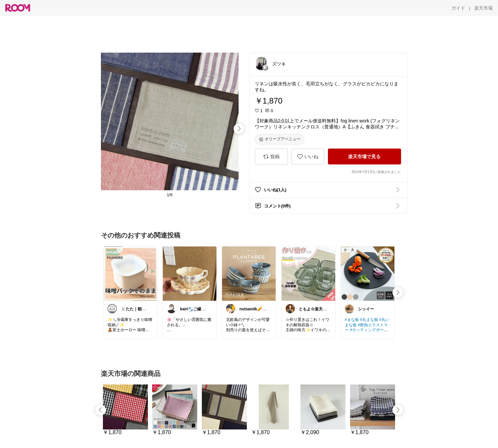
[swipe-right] (239, 129)
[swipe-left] (101, 410)
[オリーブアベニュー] (280, 139)
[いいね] (308, 157)
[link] (130, 273)
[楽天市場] (483, 8)
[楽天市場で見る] (364, 157)
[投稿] (271, 157)
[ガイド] (458, 8)
